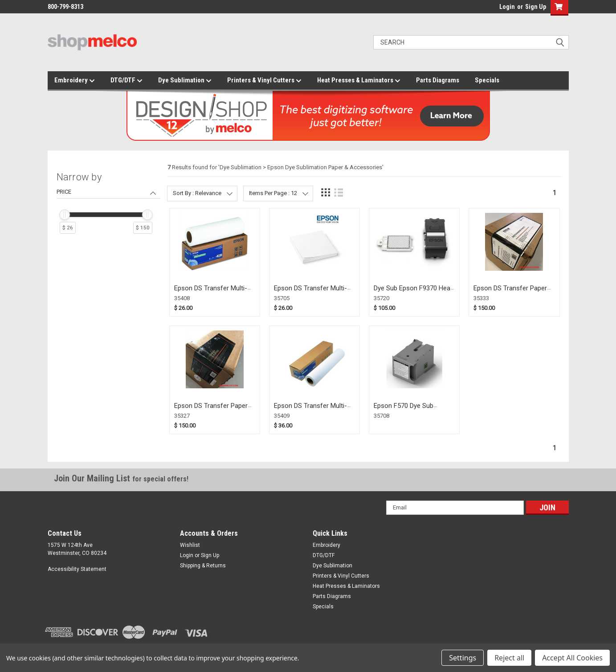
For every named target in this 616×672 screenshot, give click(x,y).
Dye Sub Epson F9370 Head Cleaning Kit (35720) (414, 292)
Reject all (509, 658)
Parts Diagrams (438, 80)
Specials (487, 80)
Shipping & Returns (203, 566)
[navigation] (108, 207)
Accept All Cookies (572, 658)
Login (507, 7)
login (497, 9)
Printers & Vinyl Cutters (264, 81)
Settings (463, 658)
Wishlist (190, 545)
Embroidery (75, 81)
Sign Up (536, 7)
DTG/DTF (126, 81)
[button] (557, 8)
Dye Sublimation (185, 81)
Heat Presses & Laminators (359, 81)
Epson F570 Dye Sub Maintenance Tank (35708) (412, 410)
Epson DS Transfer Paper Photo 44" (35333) (510, 292)
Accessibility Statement (77, 569)
